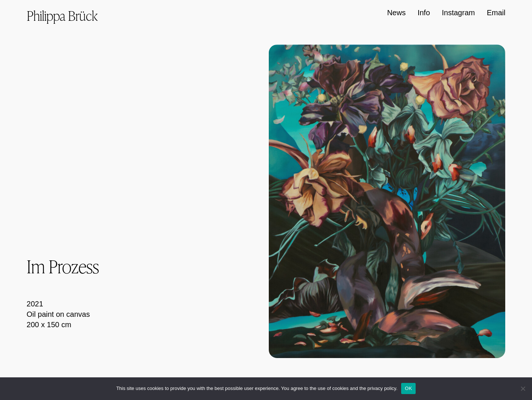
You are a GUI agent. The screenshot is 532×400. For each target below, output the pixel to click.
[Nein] (523, 388)
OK (408, 388)
